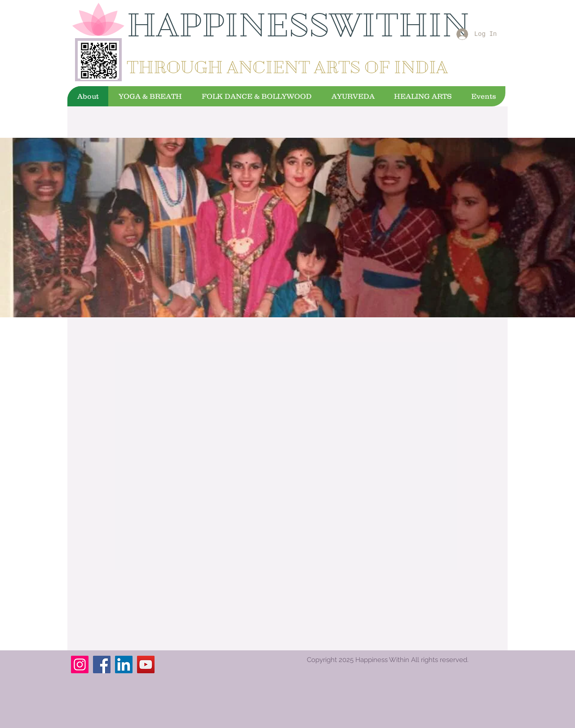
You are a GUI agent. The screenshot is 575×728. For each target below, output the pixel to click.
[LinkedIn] (124, 664)
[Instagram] (80, 664)
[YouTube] (146, 664)
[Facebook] (102, 664)
